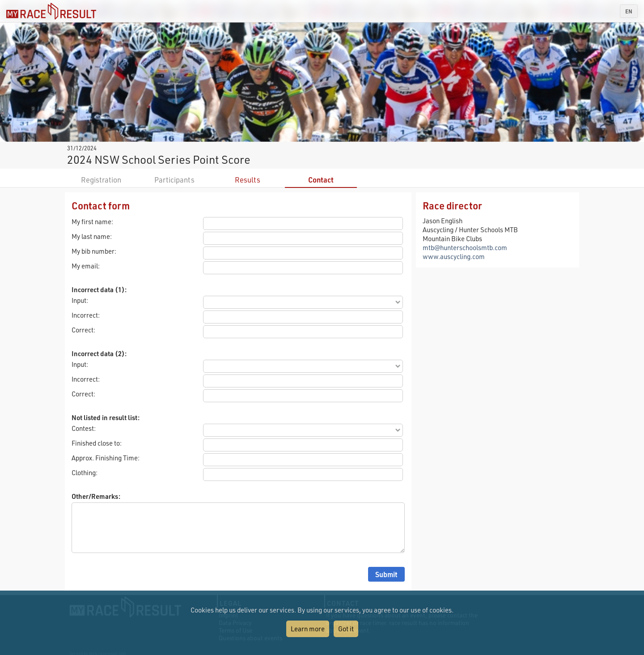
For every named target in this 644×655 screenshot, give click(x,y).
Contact (321, 180)
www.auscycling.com (454, 256)
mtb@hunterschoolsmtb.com (465, 247)
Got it (346, 629)
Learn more (308, 629)
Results (248, 180)
